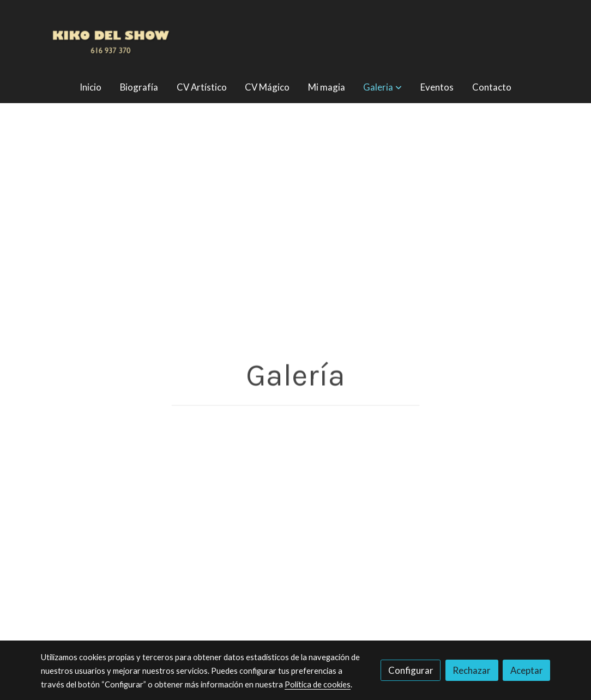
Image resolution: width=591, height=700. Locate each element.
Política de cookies (318, 684)
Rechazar (472, 670)
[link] (111, 35)
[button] (383, 87)
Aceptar (527, 670)
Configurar (411, 670)
